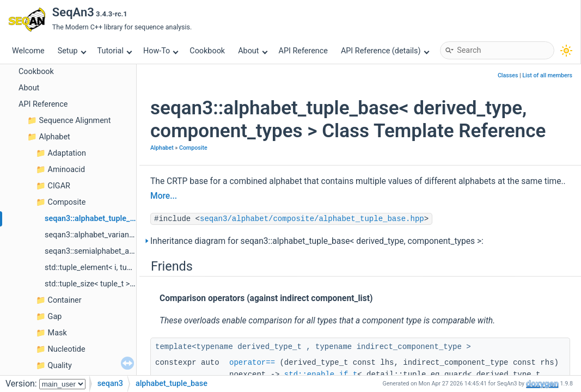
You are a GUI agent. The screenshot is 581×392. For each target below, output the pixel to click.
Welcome (28, 51)
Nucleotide (67, 349)
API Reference (303, 51)
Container (65, 300)
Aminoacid (67, 170)
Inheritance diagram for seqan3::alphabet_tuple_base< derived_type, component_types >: (317, 241)
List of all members (547, 75)
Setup (72, 51)
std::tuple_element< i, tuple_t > (97, 268)
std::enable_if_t (321, 375)
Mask (57, 333)
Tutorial (115, 51)
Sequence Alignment (75, 121)
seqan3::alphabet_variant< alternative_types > (124, 235)
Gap (55, 317)
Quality (60, 366)
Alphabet (55, 137)
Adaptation (67, 153)
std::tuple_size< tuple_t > (87, 284)
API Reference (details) (385, 51)
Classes (508, 75)
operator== (252, 363)
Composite (67, 202)
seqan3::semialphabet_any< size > (104, 251)
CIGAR (59, 186)
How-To (161, 51)
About (253, 51)
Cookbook (207, 51)
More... (164, 196)
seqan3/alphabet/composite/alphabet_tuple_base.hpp (312, 219)
